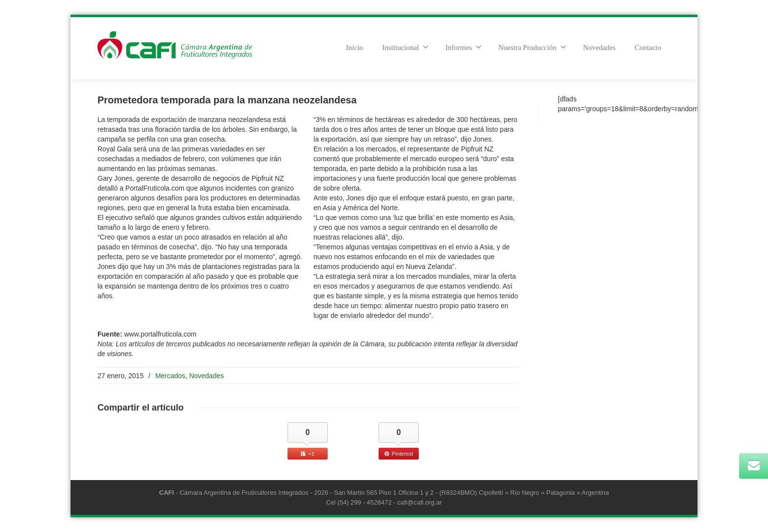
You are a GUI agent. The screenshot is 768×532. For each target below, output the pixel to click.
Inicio (354, 48)
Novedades (599, 48)
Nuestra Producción (532, 47)
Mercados (170, 376)
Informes (463, 47)
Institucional (405, 47)
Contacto (648, 48)
